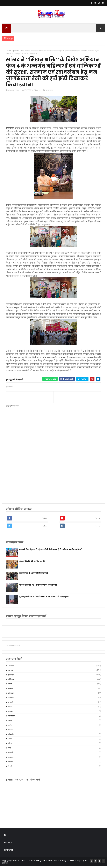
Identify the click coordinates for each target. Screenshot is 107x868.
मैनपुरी (10, 768)
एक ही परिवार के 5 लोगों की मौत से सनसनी (34, 575)
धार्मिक (10, 709)
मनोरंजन (11, 732)
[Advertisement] (54, 478)
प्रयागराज (11, 700)
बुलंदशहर (11, 759)
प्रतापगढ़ (11, 713)
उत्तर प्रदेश (11, 668)
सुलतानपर (50, 92)
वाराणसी (11, 704)
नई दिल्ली (11, 681)
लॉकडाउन (11, 695)
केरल (10, 750)
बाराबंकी (11, 755)
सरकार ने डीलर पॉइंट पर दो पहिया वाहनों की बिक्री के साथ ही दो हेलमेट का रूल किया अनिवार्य (50, 552)
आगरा (10, 741)
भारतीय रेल (12, 718)
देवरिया (10, 727)
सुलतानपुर (11, 677)
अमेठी (10, 686)
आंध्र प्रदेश (11, 736)
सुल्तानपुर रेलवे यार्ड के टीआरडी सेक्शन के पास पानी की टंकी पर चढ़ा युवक (44, 599)
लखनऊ (10, 672)
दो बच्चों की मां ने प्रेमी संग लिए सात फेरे (32, 563)
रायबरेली (11, 691)
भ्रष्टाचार (10, 764)
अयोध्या (10, 722)
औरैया (10, 745)
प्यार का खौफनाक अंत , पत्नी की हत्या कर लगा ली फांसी (38, 587)
